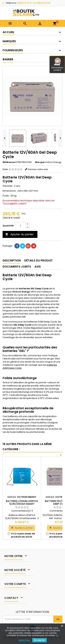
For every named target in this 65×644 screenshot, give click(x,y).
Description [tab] (12, 260)
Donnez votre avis (38, 169)
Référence (9, 162)
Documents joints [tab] (17, 267)
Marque (40, 162)
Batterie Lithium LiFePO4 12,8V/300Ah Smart (22, 502)
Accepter (39, 640)
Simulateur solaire (57, 65)
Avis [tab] (38, 267)
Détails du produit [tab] (38, 260)
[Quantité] (20, 226)
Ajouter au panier (19, 234)
